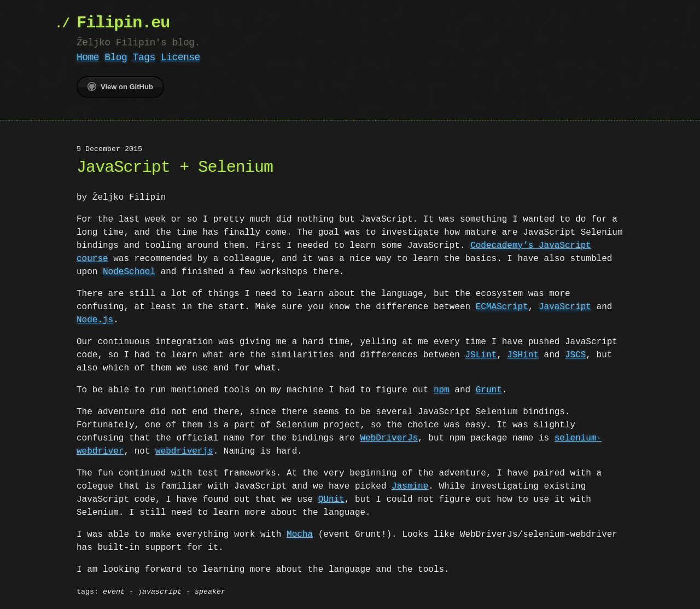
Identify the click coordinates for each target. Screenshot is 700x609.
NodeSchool (129, 272)
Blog (116, 57)
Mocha (300, 535)
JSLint (481, 355)
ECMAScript (502, 307)
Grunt (489, 390)
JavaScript (565, 307)
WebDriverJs (389, 438)
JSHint (523, 355)
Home (88, 57)
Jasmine (410, 486)
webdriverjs (184, 451)
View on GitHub (120, 86)
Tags (144, 57)
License (180, 57)
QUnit (331, 500)
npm (442, 390)
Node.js (95, 320)
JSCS (575, 355)
